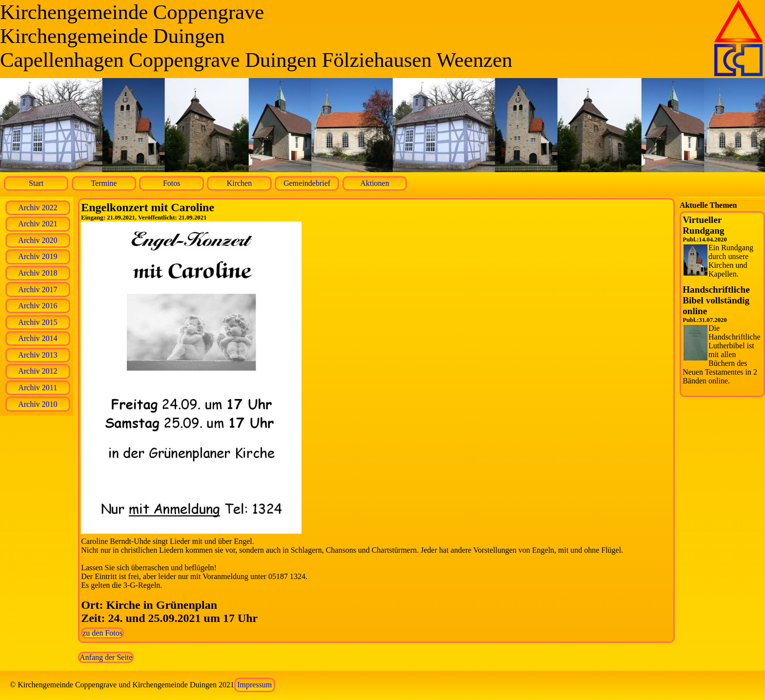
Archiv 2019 (38, 256)
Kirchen (240, 183)
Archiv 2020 (38, 240)
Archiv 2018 (38, 273)
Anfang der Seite (106, 657)
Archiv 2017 (38, 290)
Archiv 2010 (38, 404)
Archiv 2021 (38, 224)
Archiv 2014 (38, 338)
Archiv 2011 (38, 388)
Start (36, 183)
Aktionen (375, 183)
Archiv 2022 (38, 208)
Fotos (172, 183)
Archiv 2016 (38, 306)
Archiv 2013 (38, 355)
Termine (104, 183)
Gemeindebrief (307, 183)
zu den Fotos (102, 633)
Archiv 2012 (38, 371)
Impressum (254, 685)
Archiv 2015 (38, 322)
